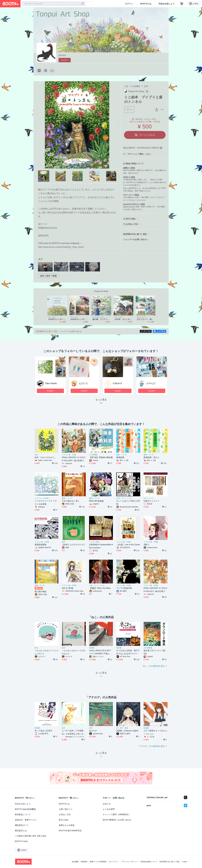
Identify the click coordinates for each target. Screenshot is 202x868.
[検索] (82, 4)
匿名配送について (23, 814)
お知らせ (107, 804)
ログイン (129, 4)
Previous (36, 125)
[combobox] (54, 4)
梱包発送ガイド (22, 825)
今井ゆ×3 (117, 383)
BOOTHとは (146, 4)
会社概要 (75, 862)
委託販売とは (21, 831)
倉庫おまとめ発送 (67, 825)
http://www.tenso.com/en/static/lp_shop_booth (61, 247)
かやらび (151, 383)
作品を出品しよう (167, 4)
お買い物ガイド (66, 809)
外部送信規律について (149, 862)
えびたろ (83, 383)
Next (119, 125)
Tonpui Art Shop (101, 291)
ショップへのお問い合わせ (135, 239)
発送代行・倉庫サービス (26, 820)
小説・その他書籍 (132, 86)
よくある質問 (109, 809)
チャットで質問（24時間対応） (117, 814)
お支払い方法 (132, 224)
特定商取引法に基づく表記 (135, 234)
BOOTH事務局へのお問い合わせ (117, 820)
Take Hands (51, 383)
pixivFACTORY (129, 207)
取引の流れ (131, 219)
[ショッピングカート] (182, 4)
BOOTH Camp (21, 841)
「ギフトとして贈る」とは (138, 154)
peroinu (62, 55)
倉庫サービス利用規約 (98, 862)
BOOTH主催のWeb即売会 (70, 831)
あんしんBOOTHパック (132, 188)
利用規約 (84, 862)
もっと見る (101, 402)
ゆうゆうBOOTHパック (152, 188)
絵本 (146, 86)
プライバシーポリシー (130, 862)
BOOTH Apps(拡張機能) (25, 809)
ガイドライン (114, 862)
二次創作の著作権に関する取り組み (31, 836)
